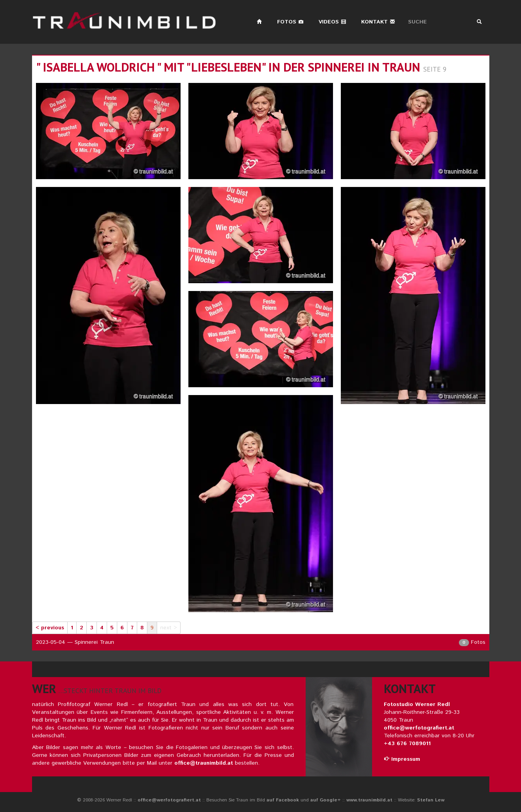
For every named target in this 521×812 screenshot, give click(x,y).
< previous (50, 628)
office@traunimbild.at (204, 763)
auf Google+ (326, 800)
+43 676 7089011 (407, 744)
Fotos (290, 22)
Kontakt (378, 22)
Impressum (402, 759)
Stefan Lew (431, 800)
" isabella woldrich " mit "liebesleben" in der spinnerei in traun (228, 67)
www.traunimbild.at (369, 800)
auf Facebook (283, 800)
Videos (332, 22)
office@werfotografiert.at (419, 728)
